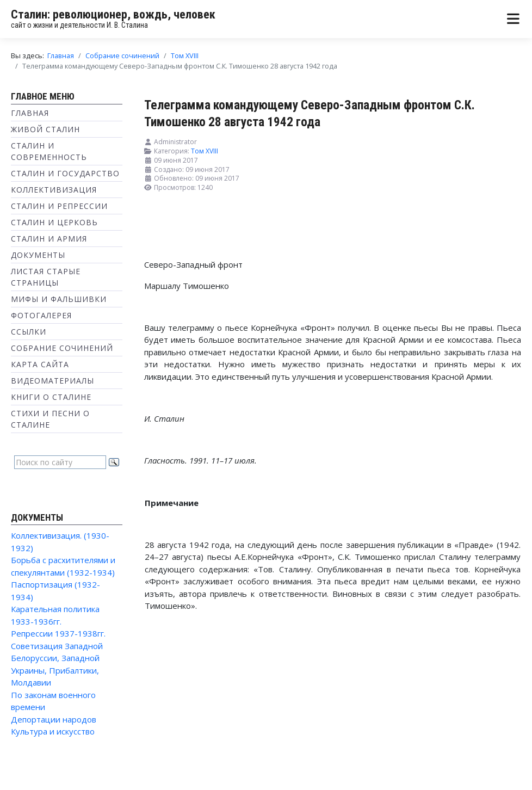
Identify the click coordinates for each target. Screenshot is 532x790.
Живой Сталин (45, 129)
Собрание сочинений (62, 348)
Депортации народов (54, 719)
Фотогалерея (41, 315)
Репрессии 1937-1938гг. (58, 633)
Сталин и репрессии (59, 206)
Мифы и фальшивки (59, 299)
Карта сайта (40, 364)
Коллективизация (54, 190)
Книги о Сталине (51, 397)
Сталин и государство (65, 173)
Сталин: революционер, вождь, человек (113, 14)
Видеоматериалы (52, 381)
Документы (38, 255)
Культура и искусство (53, 731)
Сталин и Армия (49, 239)
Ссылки (29, 332)
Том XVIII (205, 151)
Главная (30, 113)
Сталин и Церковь (54, 222)
